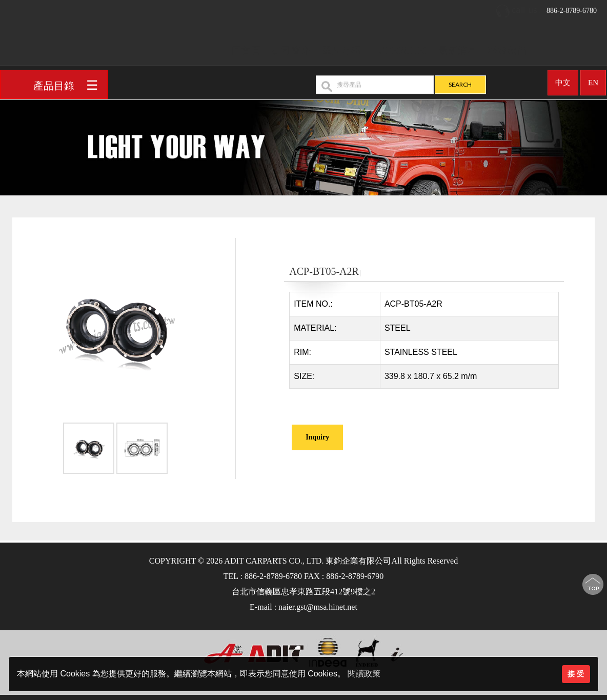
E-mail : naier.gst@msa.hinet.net (304, 607)
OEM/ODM (403, 47)
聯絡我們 (508, 47)
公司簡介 (291, 47)
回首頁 (246, 47)
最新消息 (458, 47)
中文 (563, 79)
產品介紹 (341, 47)
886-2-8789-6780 (546, 7)
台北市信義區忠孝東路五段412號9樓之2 (304, 592)
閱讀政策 (364, 674)
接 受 (576, 674)
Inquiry (317, 437)
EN (593, 79)
